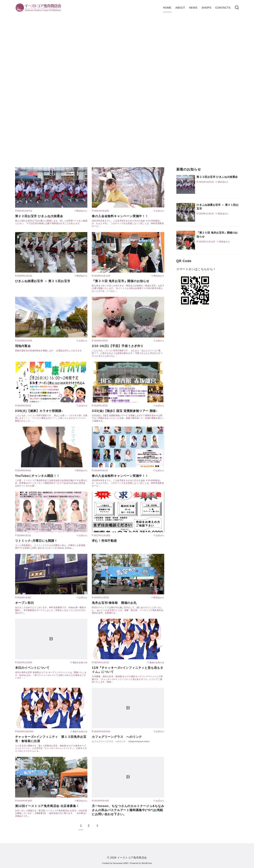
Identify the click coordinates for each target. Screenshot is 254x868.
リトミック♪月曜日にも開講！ (36, 541)
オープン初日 (25, 603)
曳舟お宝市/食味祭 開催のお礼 (114, 603)
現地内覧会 (23, 346)
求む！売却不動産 (104, 541)
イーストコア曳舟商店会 (132, 858)
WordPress (147, 863)
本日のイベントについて (32, 668)
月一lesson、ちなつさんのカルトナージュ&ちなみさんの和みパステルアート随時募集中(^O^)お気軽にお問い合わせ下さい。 (128, 810)
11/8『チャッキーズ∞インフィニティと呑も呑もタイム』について (128, 670)
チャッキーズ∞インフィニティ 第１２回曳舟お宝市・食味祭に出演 (51, 739)
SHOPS (206, 8)
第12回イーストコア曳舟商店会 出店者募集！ (47, 806)
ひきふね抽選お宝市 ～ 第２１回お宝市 (43, 281)
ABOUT (180, 8)
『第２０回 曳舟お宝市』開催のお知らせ (121, 281)
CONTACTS (223, 8)
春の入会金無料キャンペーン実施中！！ (120, 216)
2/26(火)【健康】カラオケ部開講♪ (39, 411)
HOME (167, 8)
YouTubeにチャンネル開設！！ (38, 476)
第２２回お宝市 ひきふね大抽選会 (39, 216)
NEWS (193, 8)
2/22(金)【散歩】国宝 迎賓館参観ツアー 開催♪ (125, 411)
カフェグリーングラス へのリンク (117, 737)
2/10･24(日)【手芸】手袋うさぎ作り (118, 346)
